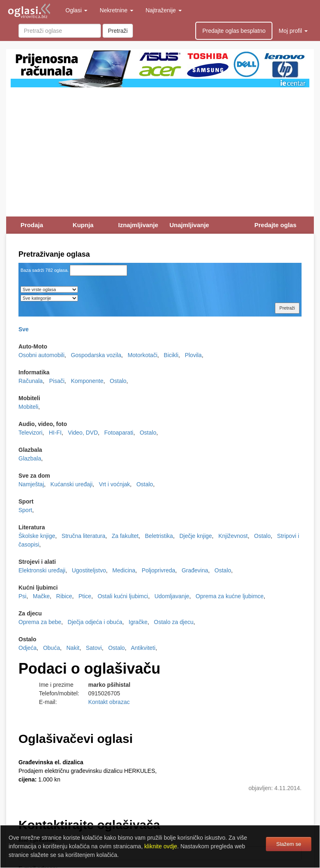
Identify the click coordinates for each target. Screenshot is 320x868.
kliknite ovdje (161, 846)
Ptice (85, 596)
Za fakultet (125, 536)
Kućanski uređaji (72, 484)
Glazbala (30, 458)
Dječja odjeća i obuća (95, 622)
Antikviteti (143, 648)
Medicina (124, 570)
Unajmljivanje (189, 225)
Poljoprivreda (158, 570)
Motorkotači (142, 355)
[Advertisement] (160, 149)
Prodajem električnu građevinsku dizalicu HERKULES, (88, 771)
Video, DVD (83, 433)
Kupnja (83, 225)
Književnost (233, 536)
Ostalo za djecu (174, 622)
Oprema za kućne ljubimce (230, 596)
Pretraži (118, 31)
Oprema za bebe (40, 622)
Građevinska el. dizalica (51, 762)
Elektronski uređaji (42, 570)
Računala (31, 381)
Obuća (51, 648)
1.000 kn (39, 779)
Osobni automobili (41, 355)
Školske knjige (37, 536)
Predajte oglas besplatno (234, 31)
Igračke (138, 622)
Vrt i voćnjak (114, 484)
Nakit (73, 648)
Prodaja (32, 225)
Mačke (41, 596)
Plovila (193, 355)
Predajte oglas (275, 225)
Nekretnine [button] (117, 10)
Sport (25, 510)
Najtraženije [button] (164, 10)
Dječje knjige (195, 536)
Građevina (195, 570)
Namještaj (31, 484)
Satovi (94, 648)
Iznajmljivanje (138, 225)
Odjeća (27, 648)
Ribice (64, 596)
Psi (22, 596)
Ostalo (118, 381)
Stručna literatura (83, 536)
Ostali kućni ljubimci (123, 596)
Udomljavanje (172, 596)
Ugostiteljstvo (89, 570)
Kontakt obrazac (109, 702)
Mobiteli (28, 407)
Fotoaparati (119, 433)
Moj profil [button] (293, 31)
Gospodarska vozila (96, 355)
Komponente (87, 381)
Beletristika (159, 536)
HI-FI (55, 433)
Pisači (57, 381)
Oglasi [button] (77, 10)
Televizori (30, 433)
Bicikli (171, 355)
